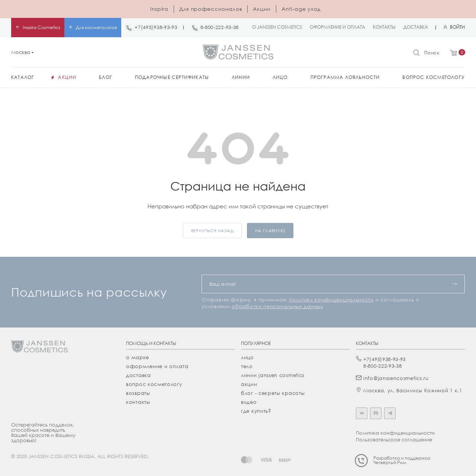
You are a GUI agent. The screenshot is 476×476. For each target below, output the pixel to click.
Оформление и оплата (157, 366)
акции (249, 384)
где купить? (256, 411)
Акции (262, 9)
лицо (247, 357)
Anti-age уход (301, 9)
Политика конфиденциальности (395, 433)
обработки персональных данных (277, 306)
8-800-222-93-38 (220, 27)
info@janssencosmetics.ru (396, 378)
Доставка (139, 375)
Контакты (138, 402)
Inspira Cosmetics (41, 27)
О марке (138, 357)
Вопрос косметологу (154, 384)
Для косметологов (97, 27)
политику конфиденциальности (331, 300)
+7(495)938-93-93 (156, 27)
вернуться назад (212, 231)
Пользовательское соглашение (394, 440)
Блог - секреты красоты (273, 393)
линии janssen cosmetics (273, 375)
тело (247, 366)
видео (249, 402)
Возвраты (138, 393)
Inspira (159, 9)
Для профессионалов (211, 9)
